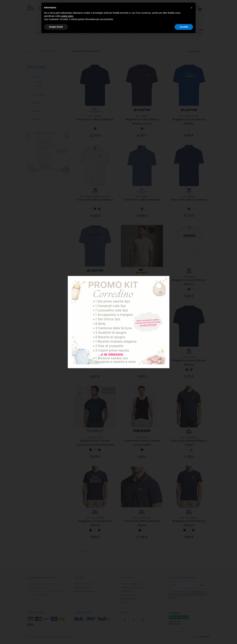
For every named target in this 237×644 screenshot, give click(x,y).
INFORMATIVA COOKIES (59, 637)
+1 (149, 289)
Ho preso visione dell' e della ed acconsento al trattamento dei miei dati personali (189, 595)
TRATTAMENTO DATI (37, 637)
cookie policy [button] (67, 16)
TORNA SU (83, 551)
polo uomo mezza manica (95, 119)
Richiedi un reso (129, 598)
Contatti (125, 602)
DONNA (37, 86)
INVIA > (203, 585)
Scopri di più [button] (56, 27)
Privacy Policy (128, 595)
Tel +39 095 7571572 (84, 584)
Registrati (135, 584)
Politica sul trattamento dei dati (195, 594)
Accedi (124, 584)
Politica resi (127, 591)
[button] (191, 8)
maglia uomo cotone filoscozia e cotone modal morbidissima (95, 444)
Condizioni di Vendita (132, 587)
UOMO (36, 82)
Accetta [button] (184, 27)
